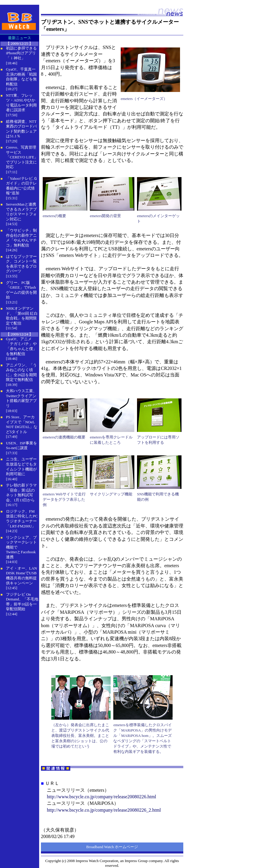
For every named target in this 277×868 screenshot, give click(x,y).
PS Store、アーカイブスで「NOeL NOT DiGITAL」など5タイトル (22, 424)
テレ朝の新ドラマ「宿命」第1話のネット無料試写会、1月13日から (21, 493)
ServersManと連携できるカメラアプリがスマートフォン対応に (21, 212)
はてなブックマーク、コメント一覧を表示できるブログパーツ (21, 264)
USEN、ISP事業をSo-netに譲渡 (22, 446)
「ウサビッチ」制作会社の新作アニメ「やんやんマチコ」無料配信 (21, 238)
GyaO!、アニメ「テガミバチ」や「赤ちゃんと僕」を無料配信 (21, 346)
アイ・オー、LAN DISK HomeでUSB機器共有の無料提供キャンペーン (22, 576)
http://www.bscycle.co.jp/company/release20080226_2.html (104, 810)
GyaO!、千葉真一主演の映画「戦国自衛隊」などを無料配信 (21, 77)
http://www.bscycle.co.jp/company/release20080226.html (102, 797)
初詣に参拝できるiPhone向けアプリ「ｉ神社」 (21, 53)
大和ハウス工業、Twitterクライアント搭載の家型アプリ (21, 398)
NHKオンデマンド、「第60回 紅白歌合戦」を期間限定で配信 (22, 316)
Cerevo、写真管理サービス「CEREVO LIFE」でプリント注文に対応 (22, 157)
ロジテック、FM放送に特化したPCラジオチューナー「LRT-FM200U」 (22, 519)
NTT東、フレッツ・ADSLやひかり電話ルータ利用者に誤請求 (21, 103)
